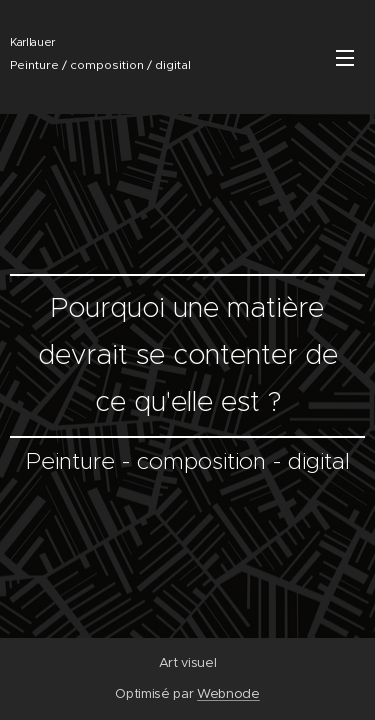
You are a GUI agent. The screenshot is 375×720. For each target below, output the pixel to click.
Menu (345, 58)
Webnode (228, 693)
